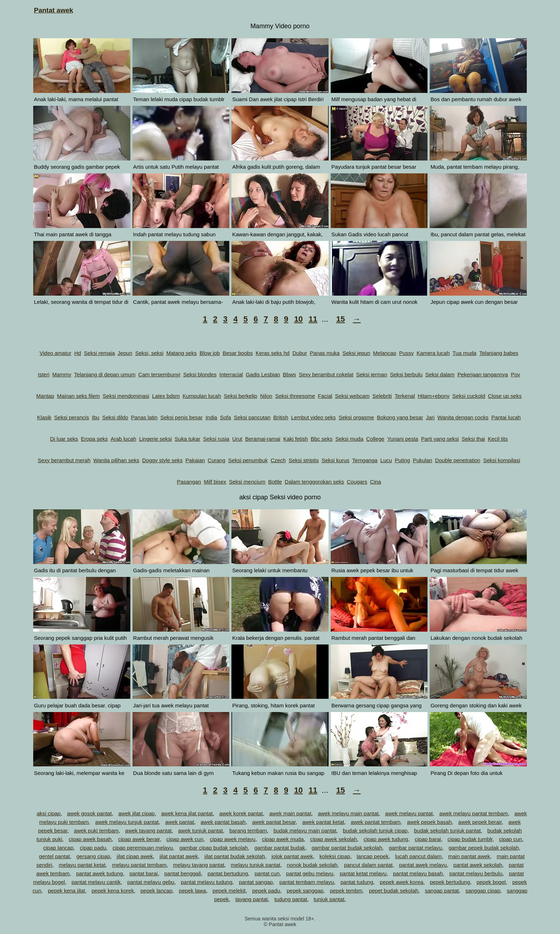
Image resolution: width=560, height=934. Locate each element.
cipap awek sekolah (334, 839)
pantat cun (267, 873)
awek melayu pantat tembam (474, 813)
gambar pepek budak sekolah (484, 848)
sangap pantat (442, 891)
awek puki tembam (96, 831)
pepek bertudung (450, 882)
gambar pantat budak (280, 848)
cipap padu (93, 848)
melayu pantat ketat (82, 865)
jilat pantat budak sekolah (235, 856)
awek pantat (180, 822)
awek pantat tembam (376, 822)
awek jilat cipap (136, 813)
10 (298, 319)
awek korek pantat (241, 813)
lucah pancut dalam (418, 856)
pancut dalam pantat (368, 865)
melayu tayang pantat (199, 865)
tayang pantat (252, 899)
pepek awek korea (401, 882)
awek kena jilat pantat (187, 813)
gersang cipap (93, 856)
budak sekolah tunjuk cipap (375, 831)
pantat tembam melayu (307, 882)
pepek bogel (491, 882)
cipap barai (428, 839)
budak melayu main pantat (305, 831)
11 (313, 319)
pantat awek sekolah (478, 865)
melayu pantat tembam (139, 865)
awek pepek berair (480, 822)
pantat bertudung (228, 873)
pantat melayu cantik (96, 882)
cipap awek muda (283, 839)
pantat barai (143, 873)
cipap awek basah (90, 839)
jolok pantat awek (292, 856)
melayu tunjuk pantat (255, 865)
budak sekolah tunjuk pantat (447, 831)
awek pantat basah (223, 822)
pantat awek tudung (99, 873)
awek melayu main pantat (348, 813)
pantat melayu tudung (206, 882)
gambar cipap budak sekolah (214, 848)
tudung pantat (291, 899)
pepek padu (266, 891)
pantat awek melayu (423, 865)
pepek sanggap (305, 891)
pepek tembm (346, 891)
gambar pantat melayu (415, 848)
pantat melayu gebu (151, 882)
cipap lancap (58, 848)
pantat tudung (357, 882)
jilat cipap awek (135, 856)
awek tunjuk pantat (201, 831)
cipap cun (510, 839)
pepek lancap (156, 891)
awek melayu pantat (409, 813)
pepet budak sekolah (394, 891)
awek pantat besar (274, 822)
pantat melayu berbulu (476, 873)
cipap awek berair (139, 839)
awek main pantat (290, 813)
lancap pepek (373, 856)
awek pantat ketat (323, 822)
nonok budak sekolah (312, 865)
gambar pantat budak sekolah (347, 848)
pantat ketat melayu (363, 873)
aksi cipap (49, 813)
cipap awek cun (185, 839)
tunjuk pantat (329, 899)
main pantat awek (469, 856)
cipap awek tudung (386, 839)
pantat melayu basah (418, 873)
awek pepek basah (429, 822)
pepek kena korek (112, 891)
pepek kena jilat (66, 891)
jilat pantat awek (179, 856)
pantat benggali (183, 873)
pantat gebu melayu (310, 873)
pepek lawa (192, 891)
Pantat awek (54, 10)
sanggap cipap (483, 891)
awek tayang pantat (148, 831)
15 (340, 319)
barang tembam (248, 831)
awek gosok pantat (89, 813)
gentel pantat (54, 856)
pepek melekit (229, 891)
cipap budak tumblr (470, 839)
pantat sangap (256, 882)
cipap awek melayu (233, 839)
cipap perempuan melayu (142, 848)
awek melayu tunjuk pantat (127, 822)
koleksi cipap (335, 856)
